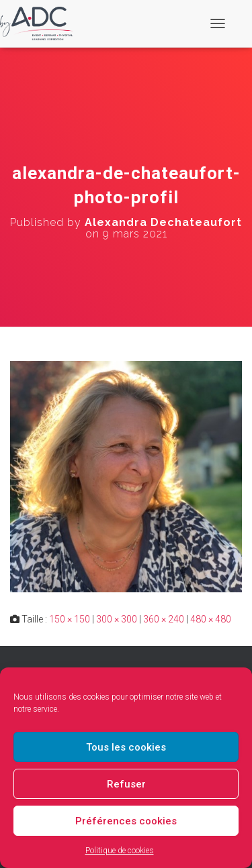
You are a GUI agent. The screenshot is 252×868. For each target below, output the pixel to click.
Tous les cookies (126, 747)
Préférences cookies (126, 821)
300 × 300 (117, 619)
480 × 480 (211, 619)
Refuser (126, 784)
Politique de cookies (120, 851)
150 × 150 (70, 619)
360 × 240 (164, 619)
